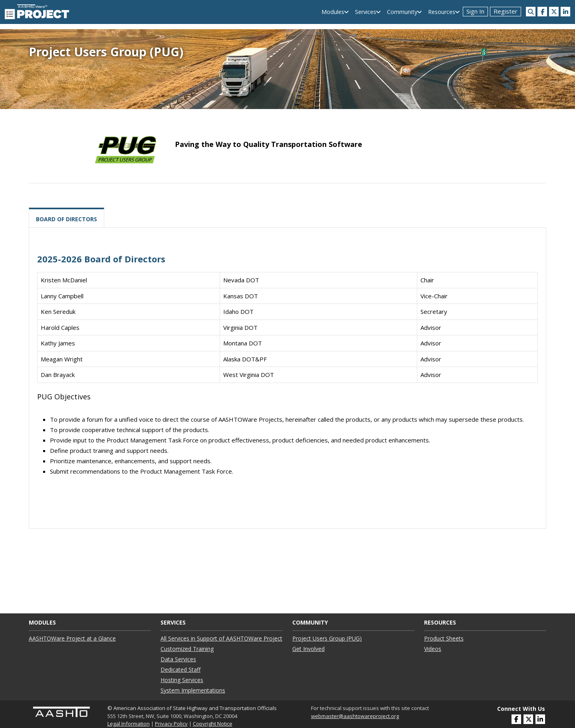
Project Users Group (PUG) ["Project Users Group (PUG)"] (327, 638)
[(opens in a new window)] (542, 12)
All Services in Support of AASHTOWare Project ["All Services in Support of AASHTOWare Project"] (221, 638)
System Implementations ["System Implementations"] (193, 690)
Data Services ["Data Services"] (178, 659)
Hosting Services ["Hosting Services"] (182, 680)
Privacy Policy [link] (171, 724)
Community (402, 12)
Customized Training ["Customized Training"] (187, 649)
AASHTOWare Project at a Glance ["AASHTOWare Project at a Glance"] (72, 638)
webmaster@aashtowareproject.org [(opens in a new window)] (355, 716)
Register (506, 11)
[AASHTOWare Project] (37, 11)
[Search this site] (531, 12)
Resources (442, 12)
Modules (333, 12)
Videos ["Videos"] (433, 649)
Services (366, 12)
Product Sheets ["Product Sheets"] (444, 638)
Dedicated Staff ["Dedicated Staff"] (180, 669)
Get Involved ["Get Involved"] (308, 649)
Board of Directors (66, 219)
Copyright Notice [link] (213, 724)
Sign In (475, 11)
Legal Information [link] (129, 724)
